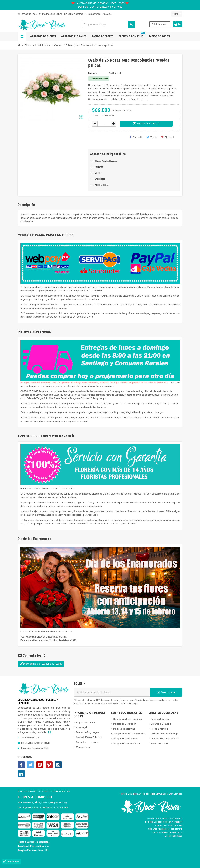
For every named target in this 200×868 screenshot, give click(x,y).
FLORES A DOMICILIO (35, 797)
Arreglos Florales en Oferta (127, 743)
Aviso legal (81, 727)
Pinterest (168, 137)
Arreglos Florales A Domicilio (165, 739)
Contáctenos (93, 14)
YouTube (40, 765)
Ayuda (107, 14)
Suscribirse (166, 692)
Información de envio (51, 14)
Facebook (21, 765)
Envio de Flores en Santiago (164, 734)
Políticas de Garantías (124, 729)
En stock (93, 73)
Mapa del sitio (83, 747)
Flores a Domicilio (160, 743)
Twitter (30, 765)
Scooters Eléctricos (160, 719)
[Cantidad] (104, 124)
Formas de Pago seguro (88, 732)
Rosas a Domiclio (159, 729)
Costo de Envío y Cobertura (89, 737)
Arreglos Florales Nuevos (126, 739)
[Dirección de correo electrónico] (112, 692)
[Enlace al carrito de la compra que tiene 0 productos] (177, 24)
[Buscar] (108, 24)
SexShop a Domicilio (161, 724)
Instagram (58, 765)
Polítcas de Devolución (125, 724)
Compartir (136, 137)
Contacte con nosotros (87, 742)
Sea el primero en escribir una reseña (41, 664)
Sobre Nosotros (74, 14)
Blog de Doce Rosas (86, 722)
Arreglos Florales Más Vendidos (129, 734)
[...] (49, 732)
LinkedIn (21, 774)
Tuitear (152, 137)
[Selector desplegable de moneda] (177, 14)
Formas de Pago (27, 14)
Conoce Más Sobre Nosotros (127, 719)
